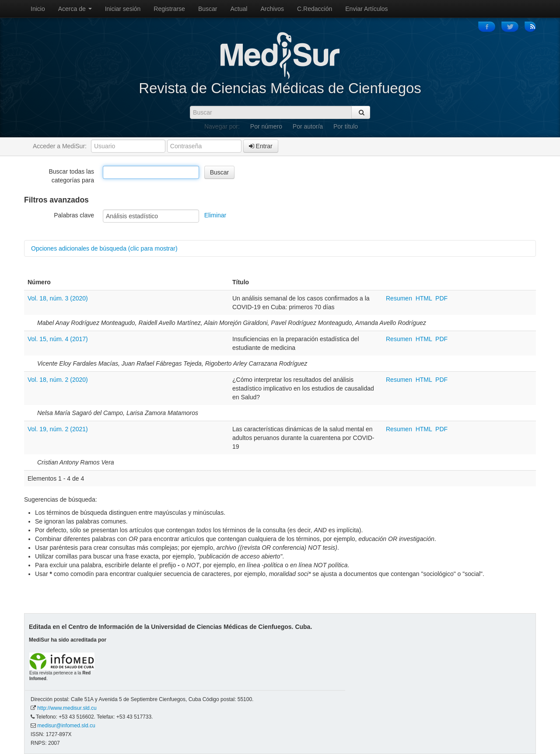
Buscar (208, 9)
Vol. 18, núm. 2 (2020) (58, 380)
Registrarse (169, 9)
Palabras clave (74, 215)
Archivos (272, 9)
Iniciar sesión (123, 9)
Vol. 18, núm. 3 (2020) (58, 298)
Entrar (261, 146)
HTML (424, 298)
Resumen (400, 298)
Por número (266, 126)
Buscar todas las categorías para (72, 176)
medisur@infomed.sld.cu (66, 726)
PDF (441, 298)
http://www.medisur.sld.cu (67, 708)
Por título (346, 126)
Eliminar (215, 215)
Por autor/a (308, 126)
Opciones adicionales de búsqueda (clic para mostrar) (104, 248)
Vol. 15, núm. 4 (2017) (58, 339)
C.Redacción (315, 9)
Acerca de (75, 9)
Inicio (38, 9)
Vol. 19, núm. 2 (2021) (58, 429)
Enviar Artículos (366, 9)
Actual (239, 9)
